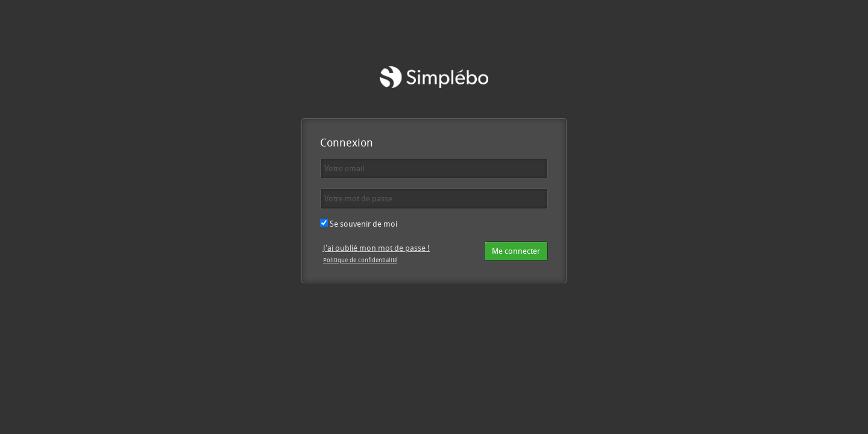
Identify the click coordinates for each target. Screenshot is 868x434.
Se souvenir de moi (359, 224)
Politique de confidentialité (360, 260)
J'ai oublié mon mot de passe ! (376, 248)
